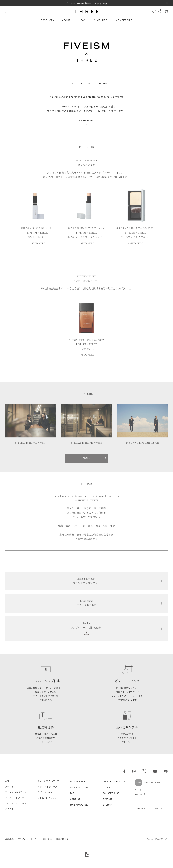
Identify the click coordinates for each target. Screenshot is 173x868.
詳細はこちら (46, 700)
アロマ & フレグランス (16, 792)
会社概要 (9, 839)
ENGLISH (159, 808)
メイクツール (12, 809)
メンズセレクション (47, 798)
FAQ (72, 793)
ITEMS (69, 84)
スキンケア (11, 787)
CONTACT (75, 799)
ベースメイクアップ (15, 798)
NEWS (82, 20)
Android (139, 794)
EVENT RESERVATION (114, 781)
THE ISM (102, 84)
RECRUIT (107, 799)
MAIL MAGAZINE (79, 805)
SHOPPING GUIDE (80, 787)
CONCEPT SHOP (111, 793)
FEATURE (85, 84)
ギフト (8, 781)
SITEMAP (107, 805)
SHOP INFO (101, 20)
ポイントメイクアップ (16, 803)
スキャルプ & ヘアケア (48, 781)
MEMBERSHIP (124, 20)
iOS (137, 790)
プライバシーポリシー (28, 839)
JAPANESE (141, 808)
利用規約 (47, 839)
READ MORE (87, 120)
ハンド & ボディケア (47, 787)
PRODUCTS (47, 20)
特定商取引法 (62, 839)
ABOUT (66, 20)
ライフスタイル (45, 792)
